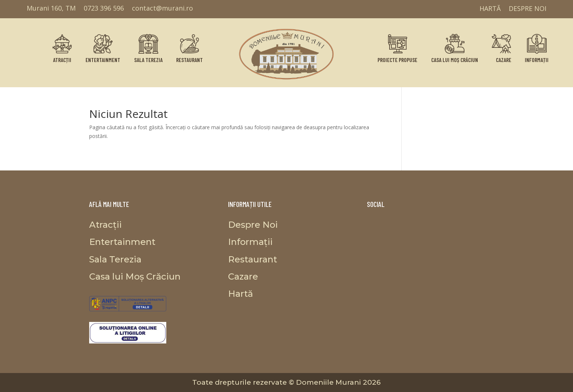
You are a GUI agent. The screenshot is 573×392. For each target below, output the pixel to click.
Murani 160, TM (51, 9)
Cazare (501, 49)
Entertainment (103, 49)
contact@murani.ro (162, 9)
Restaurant (189, 49)
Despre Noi (528, 9)
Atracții (62, 49)
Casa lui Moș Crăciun (455, 49)
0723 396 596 (104, 9)
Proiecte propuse (397, 49)
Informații (537, 49)
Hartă (490, 9)
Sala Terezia (148, 49)
